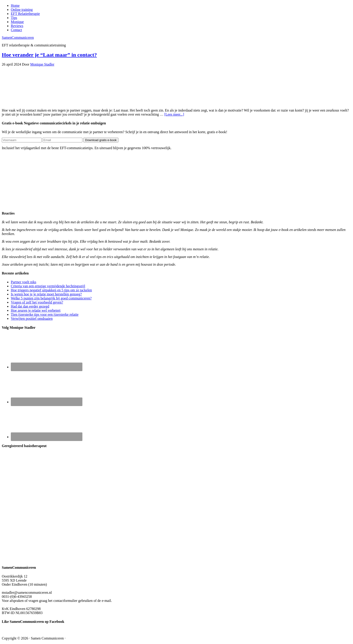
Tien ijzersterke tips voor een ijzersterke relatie (45, 314)
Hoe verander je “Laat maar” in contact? (49, 55)
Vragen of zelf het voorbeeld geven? (37, 302)
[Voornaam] (22, 140)
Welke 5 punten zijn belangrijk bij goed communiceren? (51, 298)
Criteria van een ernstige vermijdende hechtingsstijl (48, 286)
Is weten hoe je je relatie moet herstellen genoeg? (46, 294)
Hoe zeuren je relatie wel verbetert (36, 310)
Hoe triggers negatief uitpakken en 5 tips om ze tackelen (51, 290)
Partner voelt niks (24, 282)
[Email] (62, 140)
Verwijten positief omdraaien (32, 319)
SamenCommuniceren (18, 38)
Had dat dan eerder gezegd (30, 306)
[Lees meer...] (174, 114)
